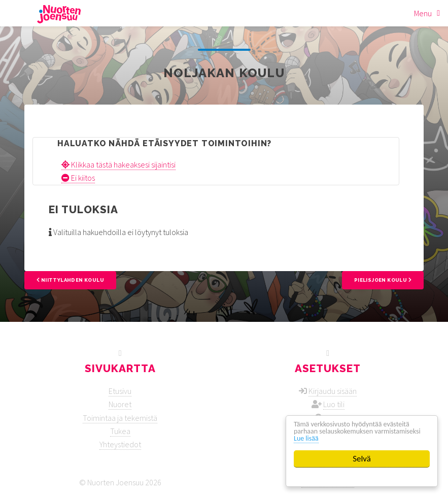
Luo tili (334, 404)
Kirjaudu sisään (333, 391)
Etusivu (120, 391)
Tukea (120, 431)
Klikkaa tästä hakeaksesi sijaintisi (118, 164)
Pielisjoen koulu (383, 280)
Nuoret (120, 404)
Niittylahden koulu (70, 280)
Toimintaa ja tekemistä (120, 418)
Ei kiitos (78, 178)
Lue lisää (367, 438)
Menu (423, 13)
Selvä (362, 459)
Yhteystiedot (120, 444)
